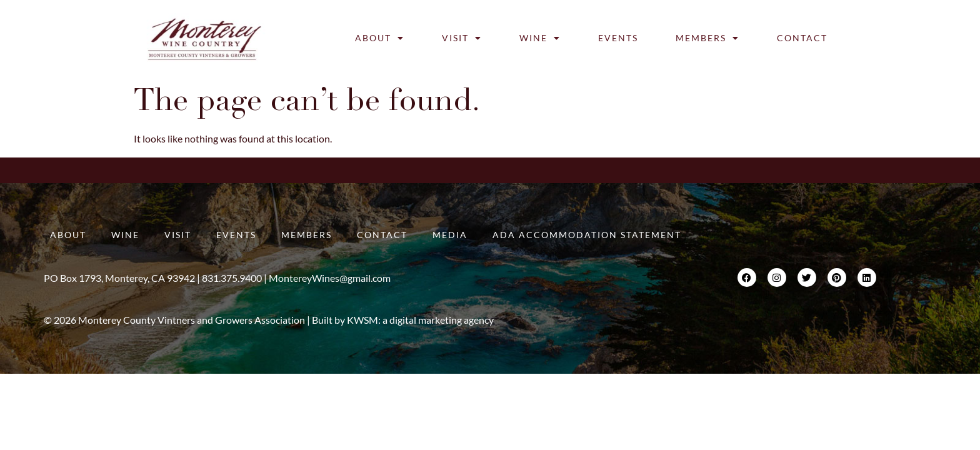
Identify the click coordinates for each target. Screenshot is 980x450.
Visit (462, 38)
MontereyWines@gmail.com (330, 278)
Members (707, 38)
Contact (802, 38)
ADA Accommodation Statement (587, 235)
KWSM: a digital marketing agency (420, 320)
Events (618, 38)
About (380, 38)
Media (450, 235)
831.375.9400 (232, 278)
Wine (540, 38)
